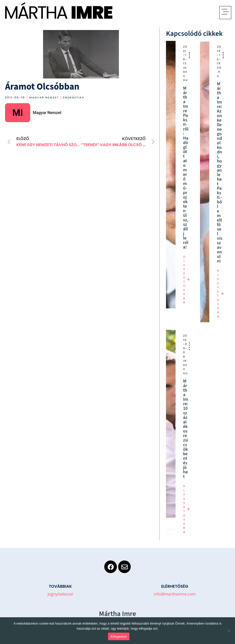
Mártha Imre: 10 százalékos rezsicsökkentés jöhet (186, 429)
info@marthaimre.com (175, 594)
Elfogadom (119, 637)
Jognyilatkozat (60, 594)
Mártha (35, 12)
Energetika (74, 97)
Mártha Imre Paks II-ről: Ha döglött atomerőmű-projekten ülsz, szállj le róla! (186, 168)
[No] (229, 631)
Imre (92, 12)
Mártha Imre (117, 614)
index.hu (186, 74)
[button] (225, 13)
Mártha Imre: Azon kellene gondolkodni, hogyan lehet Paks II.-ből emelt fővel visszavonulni (220, 172)
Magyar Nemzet (44, 97)
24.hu (219, 72)
